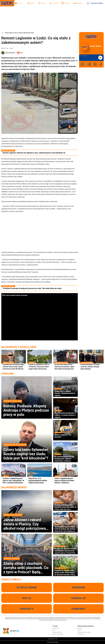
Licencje (79, 630)
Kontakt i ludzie (56, 628)
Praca (54, 630)
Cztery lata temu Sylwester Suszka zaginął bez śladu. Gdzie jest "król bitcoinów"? (27, 452)
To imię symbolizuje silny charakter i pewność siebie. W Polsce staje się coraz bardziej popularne (65, 507)
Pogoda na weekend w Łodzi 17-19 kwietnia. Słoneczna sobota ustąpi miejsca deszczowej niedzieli (40, 367)
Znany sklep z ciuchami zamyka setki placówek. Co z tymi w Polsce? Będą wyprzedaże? (27, 566)
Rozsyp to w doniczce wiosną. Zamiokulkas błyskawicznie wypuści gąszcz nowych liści (65, 551)
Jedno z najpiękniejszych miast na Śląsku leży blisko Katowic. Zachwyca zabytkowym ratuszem (65, 481)
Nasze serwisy (52, 639)
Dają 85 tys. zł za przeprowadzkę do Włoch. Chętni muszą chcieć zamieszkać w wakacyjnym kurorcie (40, 481)
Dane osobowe (81, 634)
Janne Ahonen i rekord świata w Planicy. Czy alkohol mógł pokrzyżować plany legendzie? (27, 522)
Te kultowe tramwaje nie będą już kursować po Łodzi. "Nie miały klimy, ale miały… (32, 288)
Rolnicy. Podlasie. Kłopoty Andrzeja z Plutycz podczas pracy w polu (27, 408)
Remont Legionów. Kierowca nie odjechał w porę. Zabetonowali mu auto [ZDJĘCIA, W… (34, 153)
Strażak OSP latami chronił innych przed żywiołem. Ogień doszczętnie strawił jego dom (65, 367)
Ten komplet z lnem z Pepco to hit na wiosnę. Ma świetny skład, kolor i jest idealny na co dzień (65, 529)
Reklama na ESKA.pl (57, 632)
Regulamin (80, 628)
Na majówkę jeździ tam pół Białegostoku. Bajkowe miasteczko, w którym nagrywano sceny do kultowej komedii (65, 459)
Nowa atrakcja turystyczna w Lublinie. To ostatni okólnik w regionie (65, 415)
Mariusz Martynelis (10, 53)
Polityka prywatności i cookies (84, 632)
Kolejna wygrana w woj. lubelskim (65, 436)
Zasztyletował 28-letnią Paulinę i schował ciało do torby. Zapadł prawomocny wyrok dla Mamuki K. (14, 367)
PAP (22, 53)
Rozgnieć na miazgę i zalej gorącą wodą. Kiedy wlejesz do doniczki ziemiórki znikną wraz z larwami (65, 573)
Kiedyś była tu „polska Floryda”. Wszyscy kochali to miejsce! (65, 393)
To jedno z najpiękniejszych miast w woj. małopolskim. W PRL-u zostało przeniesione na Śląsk (14, 481)
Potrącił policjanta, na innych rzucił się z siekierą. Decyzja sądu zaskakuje (91, 367)
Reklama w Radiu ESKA (58, 634)
